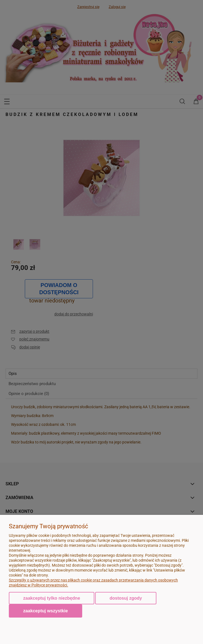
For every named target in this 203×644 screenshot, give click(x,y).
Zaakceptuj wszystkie (46, 611)
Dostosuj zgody (126, 598)
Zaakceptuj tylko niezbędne (52, 598)
